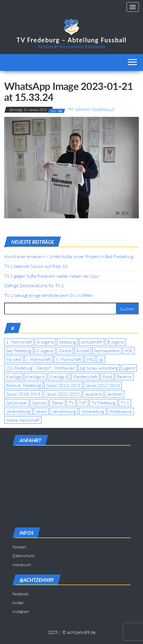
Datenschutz (23, 556)
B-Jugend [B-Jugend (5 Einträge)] (116, 342)
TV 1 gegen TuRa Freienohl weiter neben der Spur (52, 276)
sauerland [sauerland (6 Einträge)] (93, 394)
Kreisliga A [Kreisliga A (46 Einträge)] (35, 377)
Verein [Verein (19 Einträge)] (41, 411)
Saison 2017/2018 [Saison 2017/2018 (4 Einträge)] (103, 385)
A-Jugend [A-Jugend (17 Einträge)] (45, 342)
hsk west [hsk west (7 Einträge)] (14, 359)
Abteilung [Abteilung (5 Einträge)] (67, 342)
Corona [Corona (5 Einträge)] (65, 351)
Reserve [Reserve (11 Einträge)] (124, 377)
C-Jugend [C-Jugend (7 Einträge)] (45, 351)
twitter (18, 603)
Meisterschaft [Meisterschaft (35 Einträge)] (85, 377)
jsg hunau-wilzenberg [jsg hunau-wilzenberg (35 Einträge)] (99, 368)
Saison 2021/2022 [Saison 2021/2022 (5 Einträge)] (63, 394)
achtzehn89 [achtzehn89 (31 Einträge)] (92, 342)
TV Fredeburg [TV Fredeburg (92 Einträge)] (103, 403)
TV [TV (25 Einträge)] (71, 403)
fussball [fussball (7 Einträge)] (83, 351)
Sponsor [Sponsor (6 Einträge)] (39, 403)
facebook (21, 594)
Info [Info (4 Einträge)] (90, 359)
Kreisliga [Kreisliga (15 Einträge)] (14, 377)
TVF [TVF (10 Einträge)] (83, 403)
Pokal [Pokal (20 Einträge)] (107, 377)
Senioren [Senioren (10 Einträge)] (115, 394)
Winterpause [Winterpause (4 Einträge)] (121, 411)
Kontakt (19, 547)
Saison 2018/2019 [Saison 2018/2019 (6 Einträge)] (23, 394)
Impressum (22, 565)
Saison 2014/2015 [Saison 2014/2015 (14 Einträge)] (63, 385)
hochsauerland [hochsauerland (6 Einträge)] (107, 351)
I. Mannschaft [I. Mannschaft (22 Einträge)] (39, 359)
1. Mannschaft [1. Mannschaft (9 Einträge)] (19, 342)
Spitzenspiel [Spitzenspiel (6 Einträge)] (17, 403)
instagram (21, 611)
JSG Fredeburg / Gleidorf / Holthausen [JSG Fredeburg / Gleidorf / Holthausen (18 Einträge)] (41, 368)
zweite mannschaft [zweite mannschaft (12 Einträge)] (23, 420)
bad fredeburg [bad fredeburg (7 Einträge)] (19, 351)
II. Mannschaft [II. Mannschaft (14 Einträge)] (69, 359)
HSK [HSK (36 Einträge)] (129, 351)
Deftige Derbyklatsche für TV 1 (34, 285)
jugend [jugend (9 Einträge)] (129, 368)
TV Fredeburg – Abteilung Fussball (71, 40)
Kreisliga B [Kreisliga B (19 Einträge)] (59, 377)
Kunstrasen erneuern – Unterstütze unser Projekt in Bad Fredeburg (69, 256)
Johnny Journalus (95, 109)
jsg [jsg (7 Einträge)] (101, 359)
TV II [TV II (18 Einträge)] (125, 403)
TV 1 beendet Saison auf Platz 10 (36, 266)
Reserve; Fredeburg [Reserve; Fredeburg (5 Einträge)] (24, 385)
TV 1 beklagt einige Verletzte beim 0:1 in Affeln (49, 295)
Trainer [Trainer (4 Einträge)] (57, 403)
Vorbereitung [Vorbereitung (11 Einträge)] (93, 411)
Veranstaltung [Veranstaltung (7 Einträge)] (18, 411)
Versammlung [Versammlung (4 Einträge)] (64, 411)
